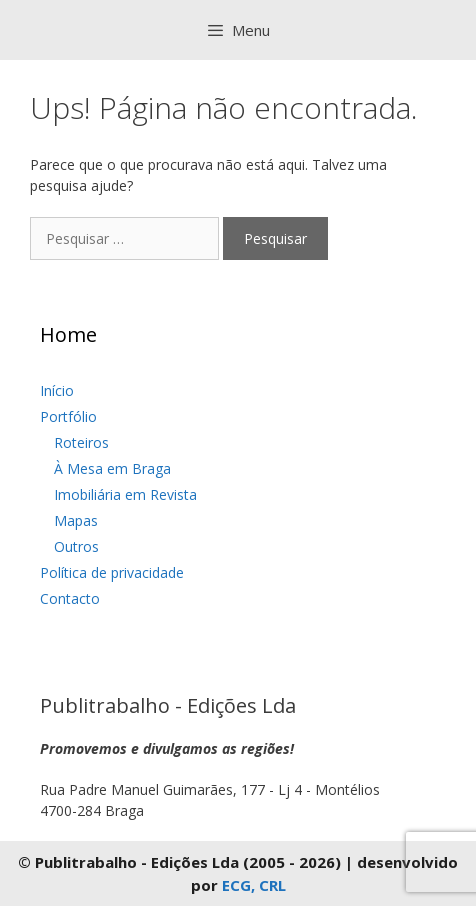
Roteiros (81, 442)
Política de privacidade (112, 572)
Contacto (70, 598)
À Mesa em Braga (112, 468)
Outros (76, 546)
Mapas (76, 520)
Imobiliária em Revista (125, 494)
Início (57, 390)
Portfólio (68, 416)
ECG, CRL (254, 885)
